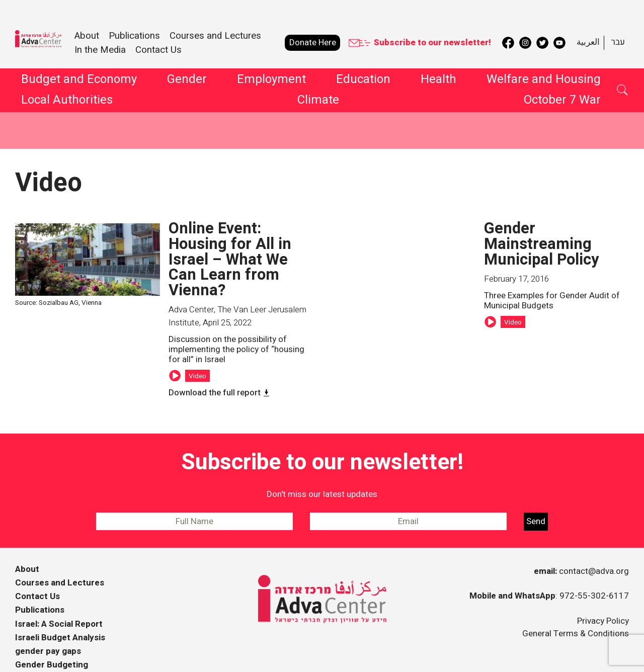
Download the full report (215, 373)
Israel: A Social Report (59, 605)
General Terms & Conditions (576, 614)
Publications (40, 591)
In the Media (100, 50)
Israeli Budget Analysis (60, 618)
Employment (271, 81)
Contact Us (158, 50)
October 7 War (562, 101)
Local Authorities (67, 101)
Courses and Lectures (215, 36)
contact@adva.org (594, 552)
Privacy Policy (603, 602)
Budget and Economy (79, 81)
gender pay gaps (48, 632)
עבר (618, 42)
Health (438, 81)
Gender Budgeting (52, 646)
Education (363, 81)
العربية (588, 42)
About (27, 550)
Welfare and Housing (544, 81)
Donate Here (313, 43)
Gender (187, 81)
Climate (318, 101)
